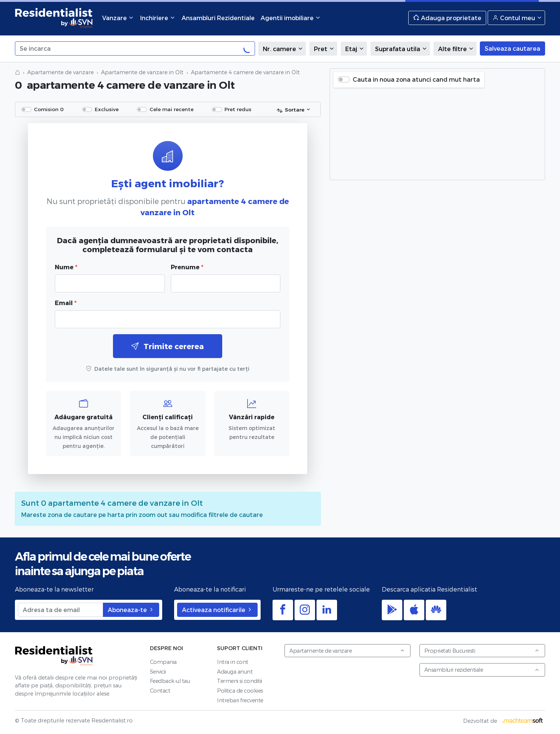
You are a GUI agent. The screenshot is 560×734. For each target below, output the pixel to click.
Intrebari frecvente (240, 700)
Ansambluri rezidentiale (482, 670)
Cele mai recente (172, 109)
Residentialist (54, 656)
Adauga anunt (235, 672)
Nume (66, 267)
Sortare (290, 110)
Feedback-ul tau (170, 681)
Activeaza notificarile (217, 610)
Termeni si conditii (240, 681)
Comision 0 (49, 109)
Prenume (187, 267)
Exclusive (107, 109)
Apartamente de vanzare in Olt (142, 72)
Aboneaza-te (131, 610)
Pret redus (238, 109)
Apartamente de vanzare (60, 72)
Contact (160, 691)
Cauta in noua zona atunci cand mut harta (416, 79)
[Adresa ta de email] (61, 610)
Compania (163, 662)
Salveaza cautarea (512, 48)
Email (66, 303)
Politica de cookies (240, 691)
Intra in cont (233, 662)
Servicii (158, 672)
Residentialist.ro (54, 18)
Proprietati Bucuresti (482, 651)
